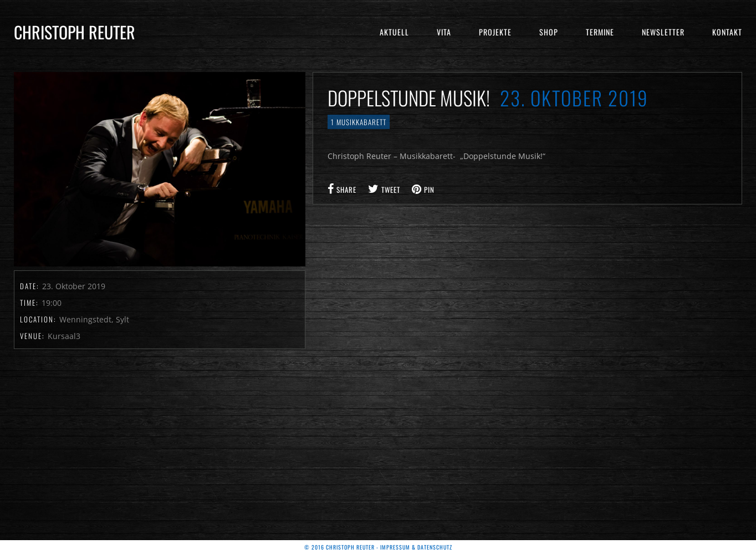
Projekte (495, 32)
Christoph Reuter (75, 32)
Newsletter (663, 32)
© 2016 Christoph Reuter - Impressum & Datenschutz (378, 547)
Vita (444, 32)
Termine (600, 32)
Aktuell (394, 32)
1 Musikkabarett (359, 122)
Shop (549, 32)
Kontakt (727, 32)
